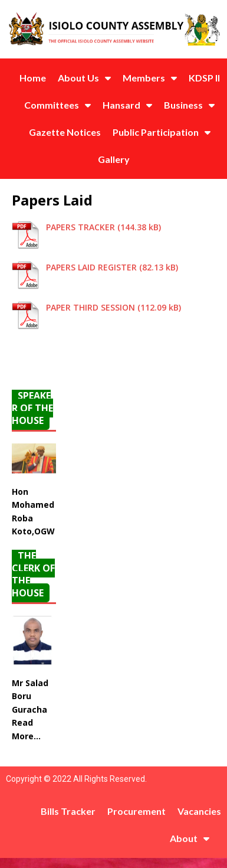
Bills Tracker (68, 811)
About (190, 838)
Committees (57, 105)
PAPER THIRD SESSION (91, 307)
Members (150, 78)
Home (33, 78)
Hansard (127, 105)
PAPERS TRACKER (80, 227)
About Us (84, 78)
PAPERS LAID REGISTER (91, 267)
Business (189, 105)
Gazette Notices (65, 132)
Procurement (136, 811)
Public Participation (162, 132)
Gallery (114, 159)
